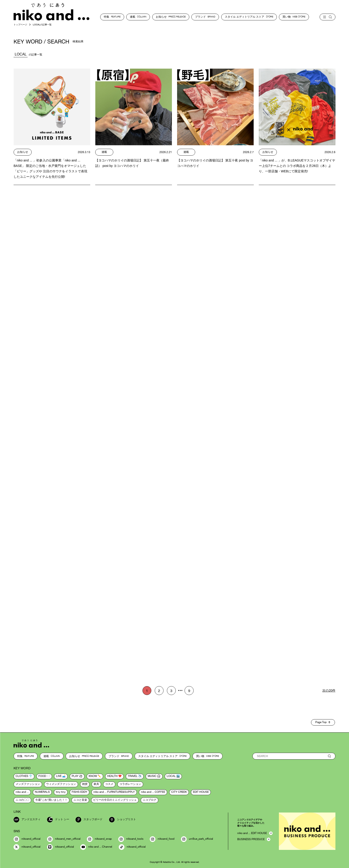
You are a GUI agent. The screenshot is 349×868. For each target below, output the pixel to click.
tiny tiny (61, 792)
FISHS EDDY (80, 792)
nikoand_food (162, 839)
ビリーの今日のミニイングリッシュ (115, 800)
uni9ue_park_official (197, 839)
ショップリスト (122, 820)
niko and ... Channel (96, 847)
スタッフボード (89, 820)
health (112, 776)
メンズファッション (28, 784)
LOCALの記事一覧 (42, 24)
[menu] (328, 17)
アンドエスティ (27, 820)
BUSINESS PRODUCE (251, 839)
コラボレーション (130, 784)
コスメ (109, 784)
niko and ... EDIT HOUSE (252, 833)
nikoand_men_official (64, 839)
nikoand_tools (131, 839)
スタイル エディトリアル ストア (249, 17)
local (171, 776)
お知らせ (171, 17)
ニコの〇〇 (22, 800)
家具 (96, 784)
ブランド (205, 17)
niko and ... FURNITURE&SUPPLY (114, 792)
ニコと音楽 (80, 800)
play (75, 776)
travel (133, 776)
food (42, 776)
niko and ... (22, 792)
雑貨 (85, 784)
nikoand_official (27, 839)
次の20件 (329, 690)
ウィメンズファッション (61, 784)
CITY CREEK (179, 792)
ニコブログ (150, 800)
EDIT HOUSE (201, 792)
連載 (138, 17)
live (59, 776)
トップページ (20, 24)
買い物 (294, 17)
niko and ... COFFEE (153, 792)
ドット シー (58, 820)
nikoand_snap (99, 839)
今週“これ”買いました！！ (51, 800)
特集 (112, 17)
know (93, 776)
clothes (22, 776)
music (152, 776)
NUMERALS (42, 792)
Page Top (323, 722)
